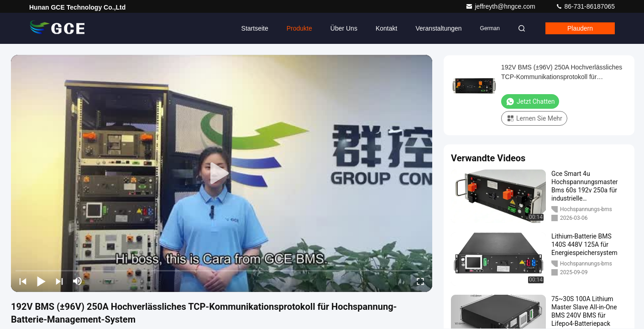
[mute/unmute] (78, 281)
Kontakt (386, 28)
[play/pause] (41, 281)
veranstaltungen (438, 28)
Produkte (299, 28)
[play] (222, 174)
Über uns (344, 28)
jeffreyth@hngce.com (501, 6)
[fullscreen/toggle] (420, 281)
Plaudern (580, 28)
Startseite (255, 28)
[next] (59, 281)
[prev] (23, 281)
